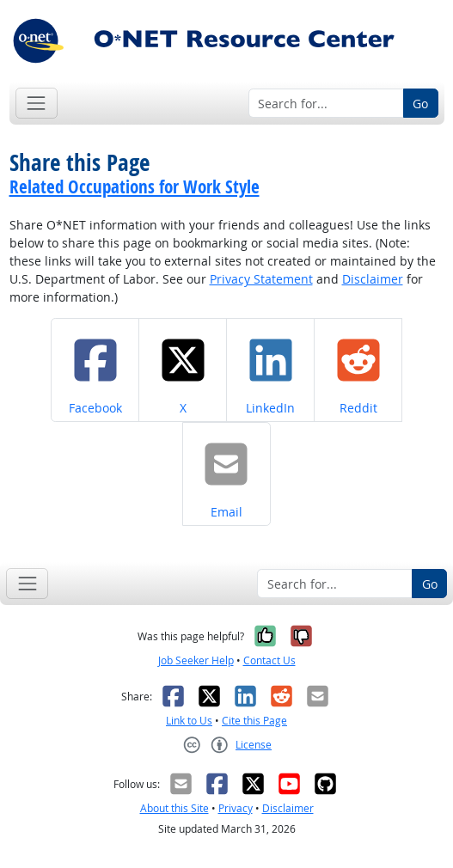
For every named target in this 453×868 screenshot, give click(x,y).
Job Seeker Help (196, 660)
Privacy (236, 808)
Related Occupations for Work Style (135, 186)
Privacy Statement (261, 279)
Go (420, 104)
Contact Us (269, 660)
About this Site (174, 808)
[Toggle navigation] (37, 103)
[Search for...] (326, 103)
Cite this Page (254, 721)
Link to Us (189, 721)
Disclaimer (373, 279)
